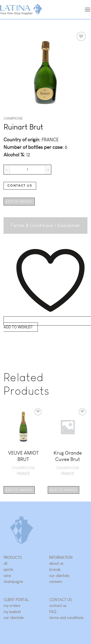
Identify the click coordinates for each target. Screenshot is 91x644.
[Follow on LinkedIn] (66, 625)
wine (7, 576)
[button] (88, 10)
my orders (12, 606)
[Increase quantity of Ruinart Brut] (48, 170)
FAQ (53, 612)
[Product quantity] (27, 170)
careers (56, 582)
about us (56, 563)
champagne (13, 582)
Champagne (13, 119)
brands (55, 570)
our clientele (59, 576)
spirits (8, 570)
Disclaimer (69, 225)
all (5, 563)
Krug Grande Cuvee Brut (68, 456)
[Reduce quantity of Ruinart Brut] (7, 170)
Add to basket (19, 201)
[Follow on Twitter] (59, 625)
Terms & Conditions (32, 225)
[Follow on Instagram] (53, 625)
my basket (12, 612)
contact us (58, 606)
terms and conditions (66, 618)
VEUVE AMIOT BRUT (23, 456)
